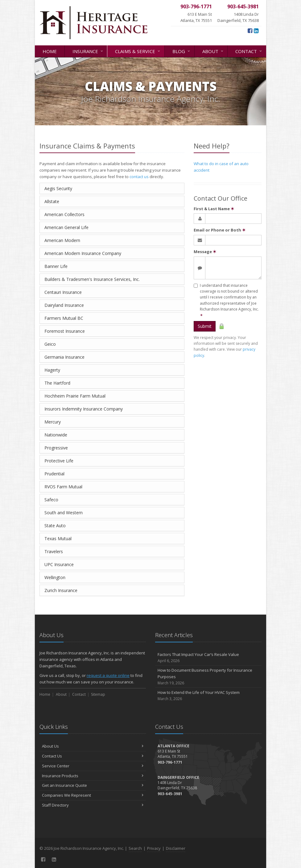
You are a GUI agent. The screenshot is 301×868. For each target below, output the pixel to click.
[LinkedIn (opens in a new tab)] (256, 31)
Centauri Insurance (63, 292)
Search (135, 848)
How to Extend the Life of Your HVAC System (208, 696)
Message (205, 252)
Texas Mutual (58, 538)
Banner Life (56, 266)
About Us (93, 746)
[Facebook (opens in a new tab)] (250, 31)
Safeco (51, 500)
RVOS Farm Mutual (63, 487)
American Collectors (64, 214)
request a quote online (108, 675)
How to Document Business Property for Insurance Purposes (208, 677)
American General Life (66, 227)
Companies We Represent (93, 795)
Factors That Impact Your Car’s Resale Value (208, 658)
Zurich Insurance (61, 590)
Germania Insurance (64, 357)
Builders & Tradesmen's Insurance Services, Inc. (92, 279)
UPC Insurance (59, 564)
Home (50, 51)
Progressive (56, 448)
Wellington (55, 577)
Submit (205, 326)
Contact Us (93, 756)
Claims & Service (138, 51)
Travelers (54, 551)
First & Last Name (214, 209)
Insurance (88, 51)
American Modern (62, 240)
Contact (249, 51)
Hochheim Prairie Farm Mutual (75, 396)
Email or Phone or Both (220, 230)
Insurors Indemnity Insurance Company (84, 409)
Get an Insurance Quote (93, 785)
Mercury (53, 422)
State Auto (55, 526)
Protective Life (59, 461)
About (213, 51)
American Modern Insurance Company (83, 253)
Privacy (154, 848)
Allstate (52, 201)
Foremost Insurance (65, 331)
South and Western (64, 513)
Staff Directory (93, 805)
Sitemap (98, 694)
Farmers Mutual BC (64, 318)
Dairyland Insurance (64, 305)
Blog (182, 51)
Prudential (54, 474)
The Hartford (57, 383)
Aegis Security (58, 188)
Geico (50, 344)
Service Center (93, 766)
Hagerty (52, 370)
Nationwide (56, 435)
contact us (139, 177)
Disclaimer (176, 848)
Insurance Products (93, 776)
